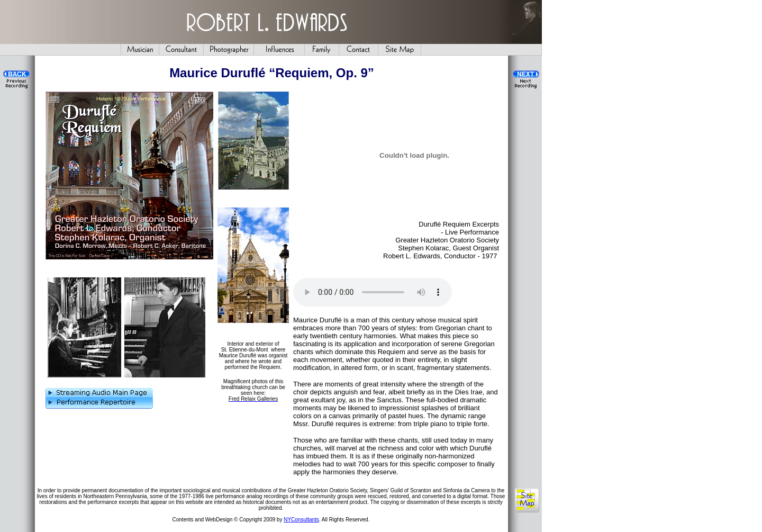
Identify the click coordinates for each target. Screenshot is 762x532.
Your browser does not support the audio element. (373, 292)
